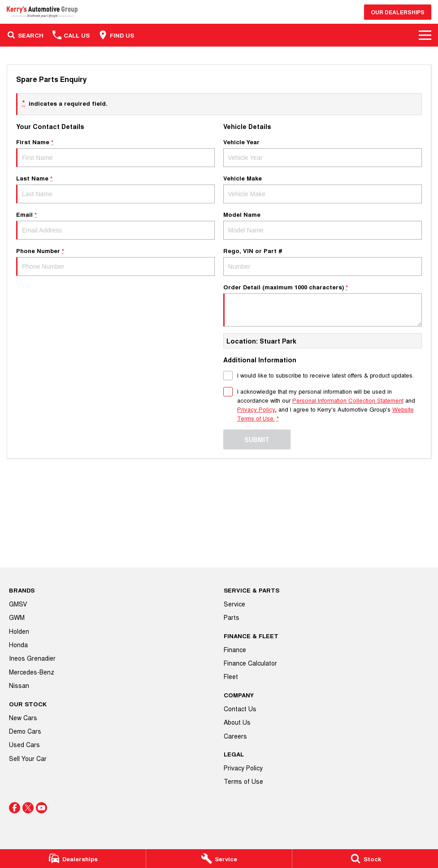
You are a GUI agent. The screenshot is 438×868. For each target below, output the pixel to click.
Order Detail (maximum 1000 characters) (323, 305)
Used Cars (24, 744)
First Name (115, 152)
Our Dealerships (398, 12)
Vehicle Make (323, 189)
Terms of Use (243, 781)
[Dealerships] (73, 859)
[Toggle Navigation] (425, 35)
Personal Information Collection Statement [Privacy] (348, 400)
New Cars (23, 718)
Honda (18, 645)
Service (234, 604)
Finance (235, 649)
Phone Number (115, 261)
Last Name (115, 189)
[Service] (219, 859)
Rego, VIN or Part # (323, 261)
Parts (232, 617)
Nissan (19, 685)
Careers (235, 736)
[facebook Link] (15, 808)
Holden (19, 631)
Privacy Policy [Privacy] (256, 409)
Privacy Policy (243, 768)
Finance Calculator (250, 663)
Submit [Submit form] (257, 439)
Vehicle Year (323, 152)
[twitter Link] (28, 808)
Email (115, 225)
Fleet (231, 676)
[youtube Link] (41, 808)
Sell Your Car (28, 758)
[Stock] (365, 859)
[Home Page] (42, 12)
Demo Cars (25, 731)
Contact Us (240, 709)
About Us (237, 722)
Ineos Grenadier (32, 658)
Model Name (323, 225)
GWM (17, 617)
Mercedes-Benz (32, 672)
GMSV (18, 604)
